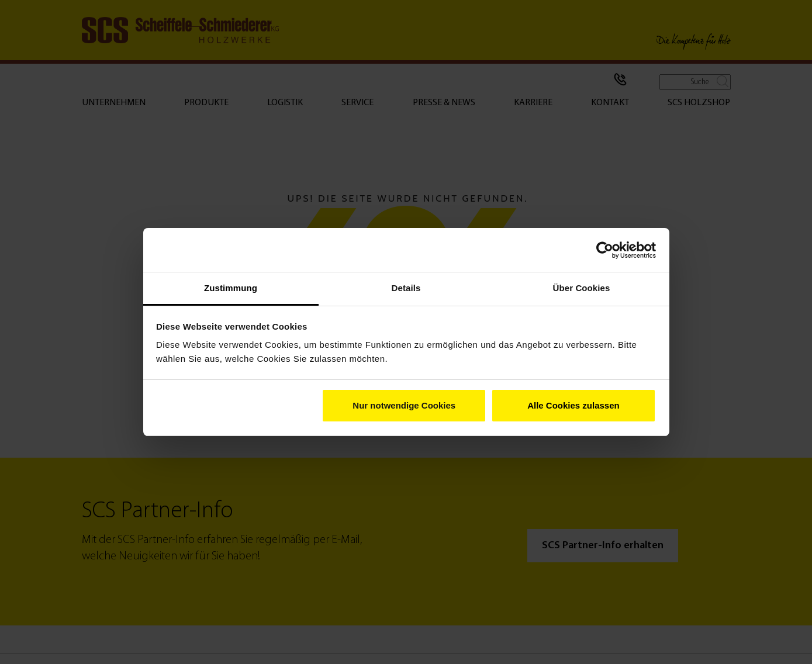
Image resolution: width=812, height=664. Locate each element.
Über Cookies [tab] (582, 288)
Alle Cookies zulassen (573, 405)
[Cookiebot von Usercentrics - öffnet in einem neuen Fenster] (605, 250)
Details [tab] (406, 288)
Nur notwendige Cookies (404, 405)
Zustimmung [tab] (231, 288)
